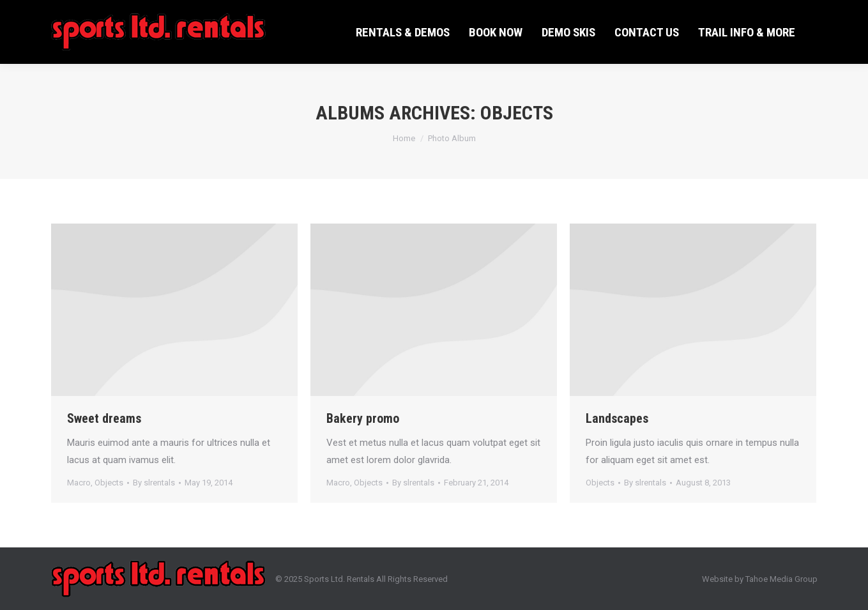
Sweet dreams (104, 418)
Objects (109, 483)
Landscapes (617, 418)
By (154, 483)
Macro (79, 483)
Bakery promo (363, 418)
